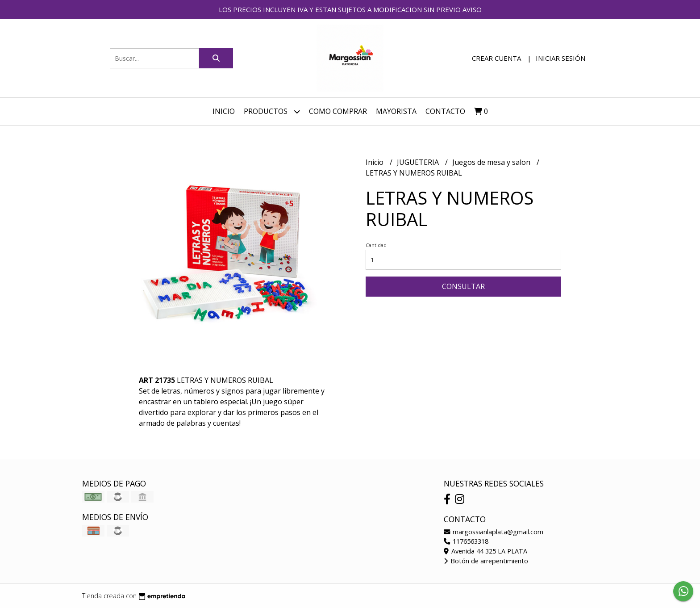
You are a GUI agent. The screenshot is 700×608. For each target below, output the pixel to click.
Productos (272, 111)
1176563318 (466, 541)
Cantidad (376, 245)
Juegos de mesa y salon (492, 162)
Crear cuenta (496, 58)
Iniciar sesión (560, 58)
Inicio (224, 111)
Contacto (445, 111)
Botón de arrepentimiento (486, 561)
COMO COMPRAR (338, 111)
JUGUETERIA (419, 162)
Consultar (463, 286)
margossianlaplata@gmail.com (494, 532)
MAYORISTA (396, 111)
